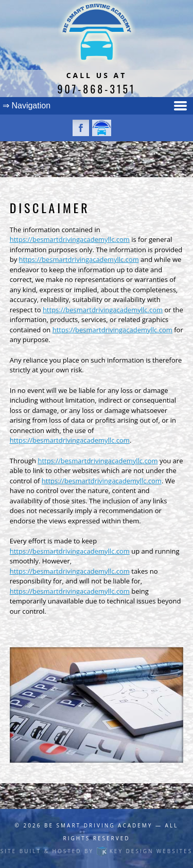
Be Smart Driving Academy (98, 825)
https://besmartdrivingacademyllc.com (70, 239)
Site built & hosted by (97, 851)
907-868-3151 (96, 89)
